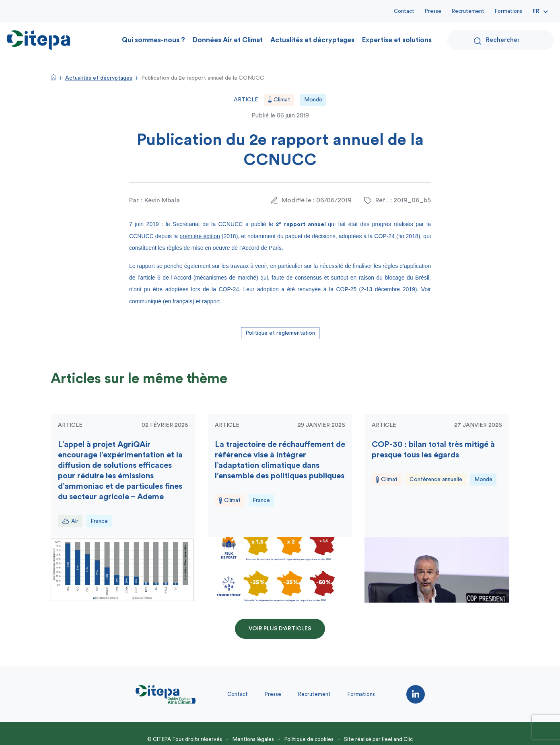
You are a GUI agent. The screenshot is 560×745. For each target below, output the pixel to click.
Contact (404, 11)
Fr (536, 11)
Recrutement (468, 11)
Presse (433, 11)
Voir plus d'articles (280, 629)
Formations (509, 11)
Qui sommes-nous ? (153, 40)
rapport (211, 301)
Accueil (54, 77)
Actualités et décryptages (312, 40)
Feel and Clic (397, 739)
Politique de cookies (309, 739)
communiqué (145, 301)
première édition (200, 236)
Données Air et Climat (228, 40)
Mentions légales (253, 739)
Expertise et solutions (397, 40)
